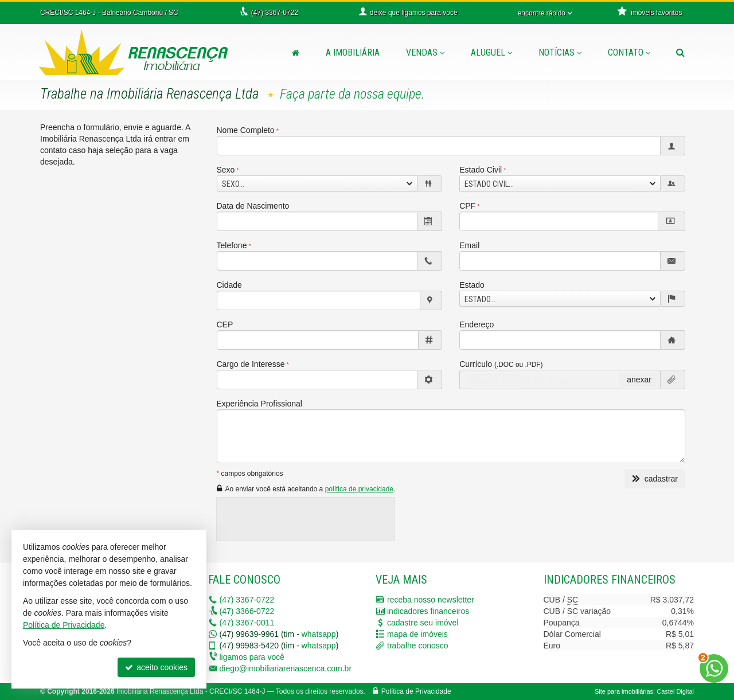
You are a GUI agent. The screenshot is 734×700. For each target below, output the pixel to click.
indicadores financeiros (428, 611)
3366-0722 (247, 611)
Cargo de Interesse (251, 364)
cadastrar (655, 479)
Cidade (229, 285)
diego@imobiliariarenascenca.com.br (286, 668)
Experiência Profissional (259, 404)
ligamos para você (252, 657)
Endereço (477, 324)
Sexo (226, 170)
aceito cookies (156, 667)
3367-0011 (247, 623)
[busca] (680, 53)
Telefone (232, 245)
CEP (225, 324)
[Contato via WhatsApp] (714, 668)
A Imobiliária (353, 52)
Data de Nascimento (253, 206)
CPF (467, 206)
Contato (629, 52)
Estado (472, 285)
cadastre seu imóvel (423, 623)
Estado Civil (481, 170)
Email (469, 245)
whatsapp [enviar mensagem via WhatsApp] (319, 634)
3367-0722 (247, 600)
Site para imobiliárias (624, 691)
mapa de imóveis (417, 634)
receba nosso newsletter (431, 600)
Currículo (501, 364)
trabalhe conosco (418, 646)
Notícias (560, 52)
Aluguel (491, 52)
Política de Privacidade (416, 691)
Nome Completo (246, 130)
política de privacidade (359, 489)
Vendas (425, 52)
